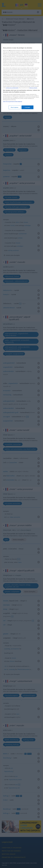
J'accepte (27, 137)
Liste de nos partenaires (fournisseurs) (13, 132)
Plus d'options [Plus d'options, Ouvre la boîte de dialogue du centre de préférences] (15, 137)
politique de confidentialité (12, 118)
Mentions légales (33, 118)
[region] (21, 108)
